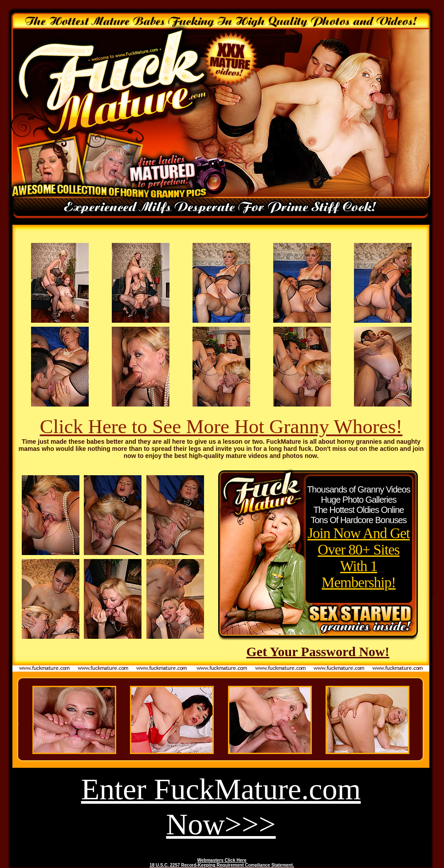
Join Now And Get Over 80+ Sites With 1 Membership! (359, 558)
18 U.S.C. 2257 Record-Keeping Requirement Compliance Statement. (222, 865)
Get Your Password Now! (318, 651)
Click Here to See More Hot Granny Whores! (221, 426)
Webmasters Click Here (222, 860)
